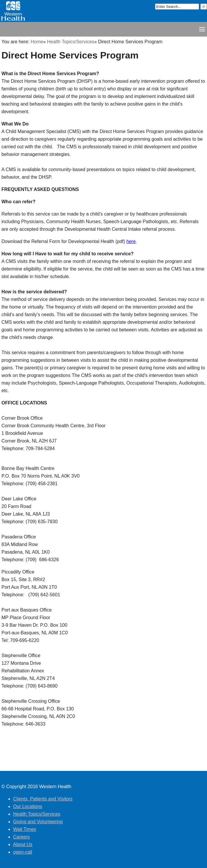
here (131, 241)
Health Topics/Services (71, 42)
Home (37, 42)
